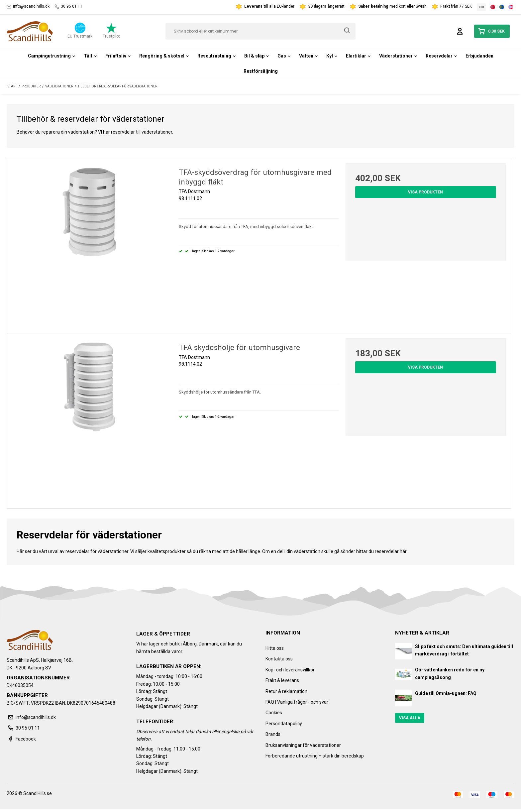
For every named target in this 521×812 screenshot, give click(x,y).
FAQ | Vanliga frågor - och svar (297, 702)
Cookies (274, 713)
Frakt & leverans (282, 680)
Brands (273, 734)
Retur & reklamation (286, 691)
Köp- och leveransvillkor (290, 670)
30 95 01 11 (68, 6)
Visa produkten (425, 192)
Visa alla (410, 718)
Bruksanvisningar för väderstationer (303, 745)
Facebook (21, 739)
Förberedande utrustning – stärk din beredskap (315, 756)
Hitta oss (275, 648)
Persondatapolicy (284, 724)
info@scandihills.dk (28, 6)
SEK (481, 7)
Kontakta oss (279, 659)
